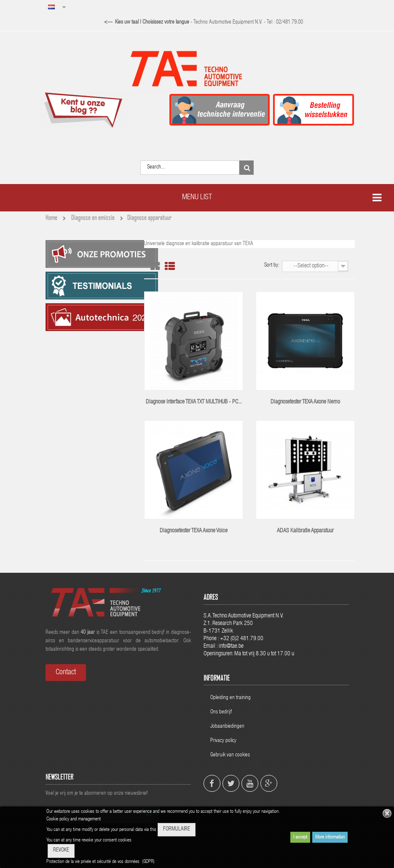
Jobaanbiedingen (227, 727)
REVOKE (61, 851)
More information (330, 837)
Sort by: (272, 266)
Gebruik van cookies (230, 755)
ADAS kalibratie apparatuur (305, 531)
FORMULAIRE (177, 829)
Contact (66, 673)
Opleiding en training (231, 698)
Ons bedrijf (221, 712)
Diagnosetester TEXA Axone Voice (194, 531)
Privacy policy (224, 741)
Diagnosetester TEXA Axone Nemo (305, 402)
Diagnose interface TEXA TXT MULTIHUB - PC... (194, 402)
